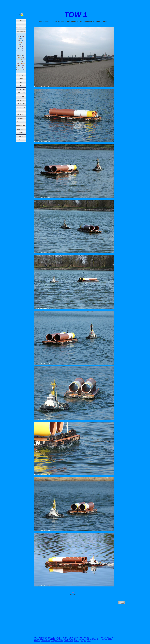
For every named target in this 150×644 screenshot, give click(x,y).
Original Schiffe (109, 637)
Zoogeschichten (57, 641)
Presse (87, 637)
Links (101, 637)
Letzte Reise (69, 641)
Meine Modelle (68, 637)
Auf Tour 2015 (39, 639)
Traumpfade (46, 641)
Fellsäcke (94, 637)
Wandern (37, 641)
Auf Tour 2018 (72, 639)
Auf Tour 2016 (50, 639)
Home (36, 637)
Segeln (83, 641)
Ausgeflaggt (79, 637)
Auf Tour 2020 (95, 639)
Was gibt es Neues (55, 637)
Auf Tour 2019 (84, 639)
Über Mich (43, 637)
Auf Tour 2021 (107, 639)
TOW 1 (76, 15)
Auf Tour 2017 (61, 639)
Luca (89, 641)
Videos (77, 641)
